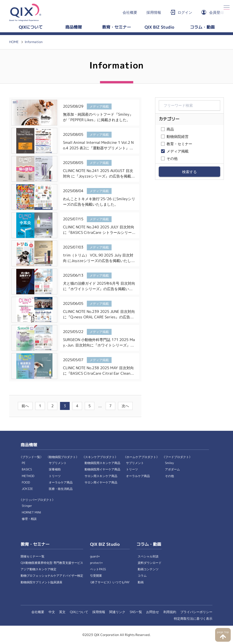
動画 (141, 582)
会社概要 (130, 12)
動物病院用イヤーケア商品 (102, 469)
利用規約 (170, 612)
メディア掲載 (178, 151)
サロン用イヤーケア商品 (101, 482)
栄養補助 (55, 469)
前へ (25, 406)
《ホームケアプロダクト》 (141, 457)
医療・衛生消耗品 (61, 489)
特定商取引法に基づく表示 (193, 619)
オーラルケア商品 (61, 482)
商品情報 (74, 27)
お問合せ (153, 612)
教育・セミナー (116, 27)
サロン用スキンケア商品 (101, 476)
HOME (14, 42)
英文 (62, 612)
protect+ (96, 563)
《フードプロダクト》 (177, 457)
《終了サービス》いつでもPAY (109, 582)
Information (34, 42)
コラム (142, 576)
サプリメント (58, 463)
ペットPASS (98, 569)
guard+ (95, 556)
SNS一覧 (136, 612)
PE (24, 463)
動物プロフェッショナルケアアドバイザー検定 (52, 576)
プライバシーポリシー (196, 612)
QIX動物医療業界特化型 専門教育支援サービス (52, 563)
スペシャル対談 (148, 556)
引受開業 (96, 576)
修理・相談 (29, 519)
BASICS (27, 469)
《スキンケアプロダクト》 (100, 457)
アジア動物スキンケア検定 (38, 569)
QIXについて (31, 27)
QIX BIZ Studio (159, 27)
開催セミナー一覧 (33, 556)
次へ (125, 406)
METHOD (28, 476)
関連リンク (117, 612)
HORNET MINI (31, 512)
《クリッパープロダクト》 (37, 500)
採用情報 (154, 12)
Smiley (169, 463)
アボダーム (172, 469)
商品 (170, 129)
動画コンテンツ (148, 569)
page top (223, 632)
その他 (172, 159)
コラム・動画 (202, 27)
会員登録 (217, 12)
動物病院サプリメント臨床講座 (41, 582)
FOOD (26, 482)
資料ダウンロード (150, 563)
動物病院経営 (178, 137)
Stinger (27, 506)
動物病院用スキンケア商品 (102, 463)
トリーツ (55, 476)
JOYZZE (27, 489)
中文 (52, 612)
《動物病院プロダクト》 (62, 457)
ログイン (185, 12)
